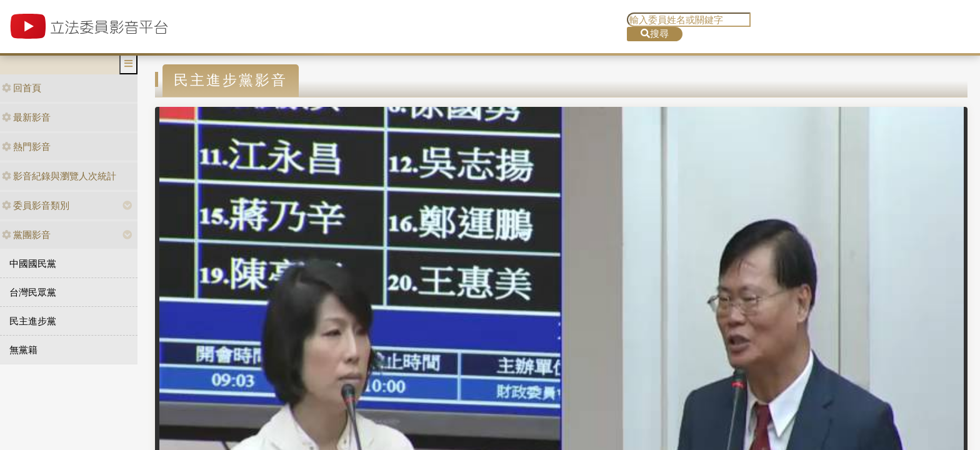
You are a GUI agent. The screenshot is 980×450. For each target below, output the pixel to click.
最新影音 (26, 117)
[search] (689, 20)
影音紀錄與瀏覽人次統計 (59, 176)
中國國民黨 (33, 263)
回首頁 (22, 88)
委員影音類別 (36, 205)
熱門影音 (26, 147)
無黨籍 (23, 350)
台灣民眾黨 (33, 292)
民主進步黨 (33, 321)
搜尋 (655, 33)
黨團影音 (26, 235)
